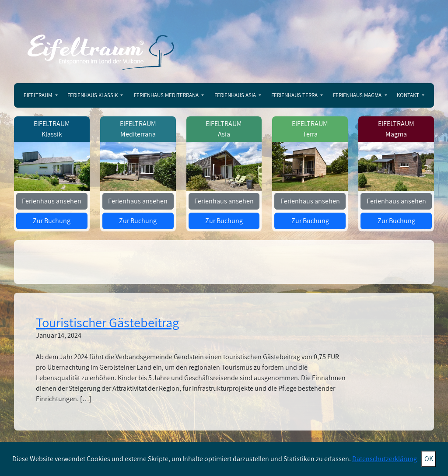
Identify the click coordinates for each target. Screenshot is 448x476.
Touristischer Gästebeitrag (107, 322)
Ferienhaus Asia (236, 95)
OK (429, 459)
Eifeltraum (38, 95)
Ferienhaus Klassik (93, 95)
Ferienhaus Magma (358, 95)
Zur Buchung (52, 221)
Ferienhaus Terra (295, 95)
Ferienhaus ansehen (52, 201)
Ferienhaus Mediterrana (167, 95)
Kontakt (409, 95)
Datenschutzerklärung (385, 459)
